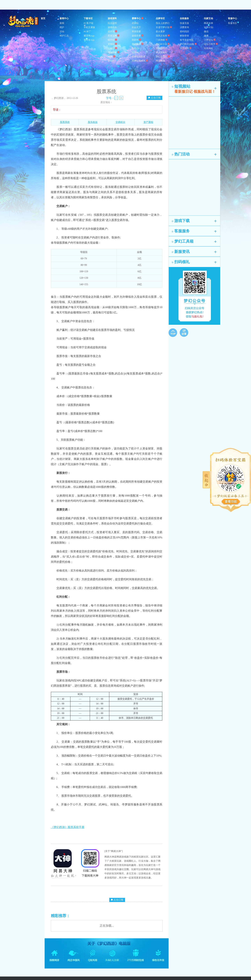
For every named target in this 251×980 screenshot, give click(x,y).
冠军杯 (135, 52)
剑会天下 (136, 27)
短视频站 (208, 48)
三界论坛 (210, 40)
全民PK (136, 48)
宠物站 (112, 44)
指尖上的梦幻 (163, 23)
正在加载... (107, 926)
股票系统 (65, 122)
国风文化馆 (163, 36)
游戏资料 (112, 18)
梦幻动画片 (161, 48)
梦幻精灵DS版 (188, 44)
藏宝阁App (89, 36)
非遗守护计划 (164, 27)
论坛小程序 (211, 44)
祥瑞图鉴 (113, 52)
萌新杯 (136, 40)
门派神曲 (162, 40)
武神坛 (135, 23)
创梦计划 (208, 27)
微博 (206, 36)
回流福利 (186, 48)
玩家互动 (208, 18)
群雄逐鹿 (138, 44)
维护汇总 (64, 36)
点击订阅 (154, 98)
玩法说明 (112, 23)
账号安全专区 (187, 40)
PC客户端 (88, 23)
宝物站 (112, 48)
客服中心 (233, 18)
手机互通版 (89, 27)
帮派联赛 (136, 31)
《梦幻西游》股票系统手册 (68, 827)
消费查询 (184, 27)
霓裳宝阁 (113, 36)
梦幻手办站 (163, 57)
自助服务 (184, 18)
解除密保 (184, 36)
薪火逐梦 (160, 31)
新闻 (62, 23)
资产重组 (148, 122)
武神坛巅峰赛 (140, 61)
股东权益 (93, 122)
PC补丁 (87, 31)
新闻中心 (64, 18)
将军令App (89, 40)
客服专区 (233, 23)
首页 (43, 18)
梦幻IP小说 (163, 44)
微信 (206, 31)
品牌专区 (160, 18)
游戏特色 (112, 27)
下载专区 (88, 18)
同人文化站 (161, 52)
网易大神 (208, 23)
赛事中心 (138, 18)
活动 (62, 31)
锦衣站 (112, 40)
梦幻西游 (23, 22)
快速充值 (184, 23)
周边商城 (160, 61)
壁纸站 (111, 61)
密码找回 (184, 31)
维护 (62, 27)
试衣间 (112, 31)
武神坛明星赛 (139, 57)
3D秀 (111, 57)
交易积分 (120, 122)
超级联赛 (138, 36)
